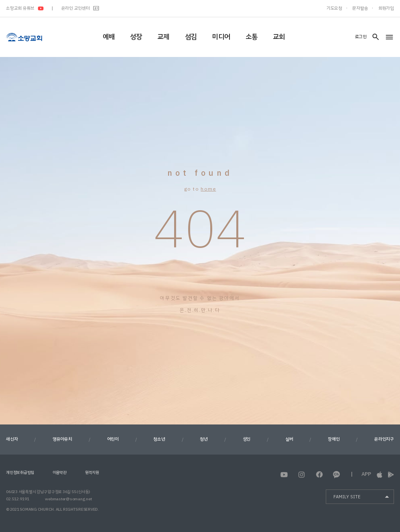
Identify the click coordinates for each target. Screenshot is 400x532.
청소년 (159, 439)
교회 (279, 37)
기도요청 (334, 8)
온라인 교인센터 (80, 8)
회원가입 (386, 8)
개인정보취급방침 (20, 472)
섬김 (191, 37)
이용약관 (60, 472)
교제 (163, 37)
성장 (136, 37)
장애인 (334, 439)
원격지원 (92, 472)
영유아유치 (62, 439)
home (208, 189)
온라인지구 (384, 439)
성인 (247, 439)
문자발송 (360, 8)
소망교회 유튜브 (25, 8)
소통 (252, 37)
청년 (204, 439)
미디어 (221, 37)
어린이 (113, 439)
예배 (109, 37)
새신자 (12, 439)
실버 (289, 439)
